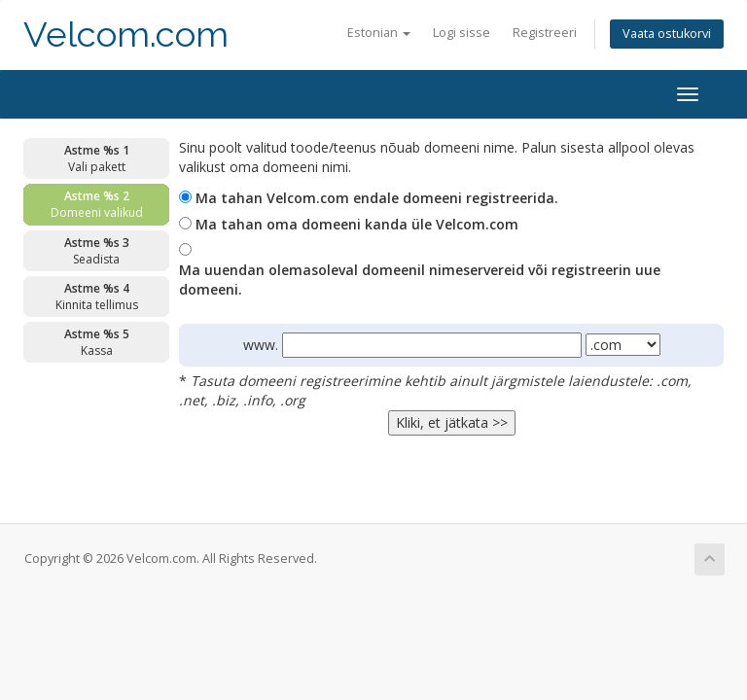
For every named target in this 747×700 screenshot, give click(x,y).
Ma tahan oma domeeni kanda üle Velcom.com (357, 224)
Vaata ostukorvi (667, 34)
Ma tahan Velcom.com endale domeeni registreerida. (377, 198)
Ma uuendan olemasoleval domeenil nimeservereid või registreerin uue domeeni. (420, 280)
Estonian (379, 33)
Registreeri (545, 33)
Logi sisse (462, 33)
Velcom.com (126, 35)
